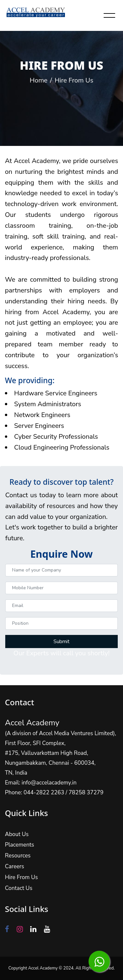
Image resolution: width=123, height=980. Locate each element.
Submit (62, 634)
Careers (19, 862)
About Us (21, 833)
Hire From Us (26, 871)
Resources (22, 852)
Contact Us (23, 881)
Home (39, 80)
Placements (24, 842)
